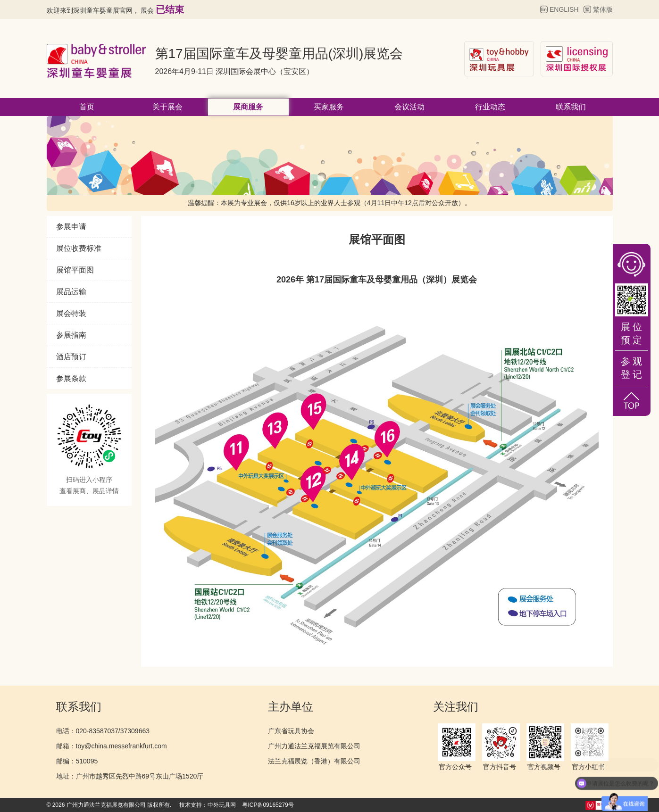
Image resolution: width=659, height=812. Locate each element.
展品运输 (71, 292)
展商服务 (248, 107)
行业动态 (490, 107)
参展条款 (71, 378)
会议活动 (409, 107)
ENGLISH (564, 9)
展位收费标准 (79, 248)
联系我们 (571, 107)
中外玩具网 (222, 805)
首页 (87, 107)
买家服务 (329, 107)
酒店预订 (71, 357)
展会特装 (71, 313)
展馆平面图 (75, 270)
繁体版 (603, 9)
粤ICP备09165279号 (268, 805)
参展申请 (71, 227)
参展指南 (71, 335)
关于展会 (167, 107)
